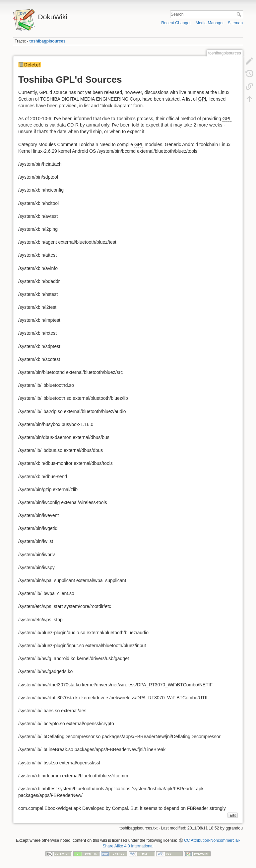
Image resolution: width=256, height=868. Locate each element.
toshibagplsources (48, 41)
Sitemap (235, 23)
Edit (233, 815)
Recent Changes (176, 23)
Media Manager (210, 23)
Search (240, 14)
